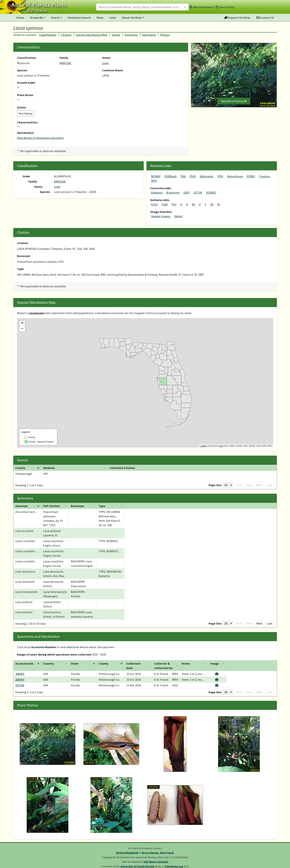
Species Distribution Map (92, 35)
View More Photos (234, 101)
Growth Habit (26, 83)
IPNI (220, 176)
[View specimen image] (259, 674)
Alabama (157, 193)
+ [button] (22, 323)
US (212, 204)
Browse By (37, 18)
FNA (183, 176)
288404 (20, 680)
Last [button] (270, 485)
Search (55, 18)
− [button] (22, 329)
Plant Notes (25, 95)
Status (22, 107)
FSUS (193, 176)
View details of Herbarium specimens (40, 138)
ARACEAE (65, 63)
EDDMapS (171, 176)
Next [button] (259, 485)
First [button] (233, 485)
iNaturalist (207, 176)
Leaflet (203, 446)
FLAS (165, 204)
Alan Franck (167, 853)
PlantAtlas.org (174, 866)
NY (193, 204)
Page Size (209, 485)
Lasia (105, 63)
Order (26, 176)
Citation (66, 35)
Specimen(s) (25, 133)
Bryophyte (173, 193)
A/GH (154, 204)
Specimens (149, 35)
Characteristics (27, 122)
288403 (20, 674)
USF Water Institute (156, 862)
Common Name (113, 70)
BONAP (156, 176)
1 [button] (251, 485)
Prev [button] (243, 485)
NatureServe (235, 176)
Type (20, 269)
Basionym (24, 256)
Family (64, 58)
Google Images (161, 216)
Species (22, 70)
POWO (251, 176)
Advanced (202, 7)
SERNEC (211, 193)
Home (20, 18)
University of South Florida (137, 866)
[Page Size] (222, 485)
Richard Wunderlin (127, 853)
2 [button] (251, 623)
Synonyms (131, 35)
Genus (106, 58)
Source (116, 35)
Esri (221, 446)
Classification (48, 35)
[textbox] (140, 7)
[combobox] (142, 7)
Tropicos (264, 176)
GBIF (187, 193)
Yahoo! (178, 216)
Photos (165, 35)
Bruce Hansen (150, 853)
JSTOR (198, 193)
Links (113, 18)
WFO (154, 181)
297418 (20, 685)
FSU (174, 204)
